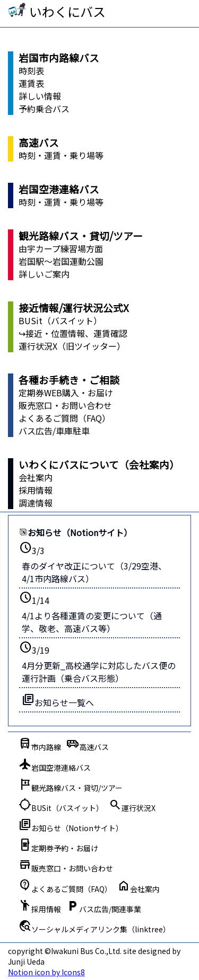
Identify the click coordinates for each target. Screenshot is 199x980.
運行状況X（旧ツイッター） (72, 346)
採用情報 (36, 490)
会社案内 (36, 477)
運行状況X (132, 805)
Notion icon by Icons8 (46, 972)
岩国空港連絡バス (59, 189)
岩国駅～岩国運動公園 (61, 261)
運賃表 (31, 83)
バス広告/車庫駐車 (54, 431)
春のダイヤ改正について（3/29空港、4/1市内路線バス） (94, 572)
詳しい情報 (40, 96)
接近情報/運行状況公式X (74, 308)
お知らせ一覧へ (58, 701)
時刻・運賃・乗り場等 (61, 155)
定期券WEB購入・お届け (66, 393)
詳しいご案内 (44, 274)
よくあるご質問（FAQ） (64, 418)
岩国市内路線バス (59, 57)
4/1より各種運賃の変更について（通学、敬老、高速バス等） (92, 622)
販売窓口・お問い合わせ (65, 405)
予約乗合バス (44, 109)
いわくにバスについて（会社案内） (99, 464)
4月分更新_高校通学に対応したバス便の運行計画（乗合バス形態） (99, 672)
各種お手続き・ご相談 (69, 380)
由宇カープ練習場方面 (61, 248)
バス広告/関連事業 (104, 906)
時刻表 (31, 70)
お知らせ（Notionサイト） (76, 532)
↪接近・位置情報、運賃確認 (73, 333)
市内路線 (40, 744)
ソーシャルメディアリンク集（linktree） (94, 926)
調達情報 (36, 503)
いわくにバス (67, 11)
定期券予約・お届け (58, 845)
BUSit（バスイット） (60, 320)
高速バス (39, 142)
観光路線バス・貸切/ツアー (81, 235)
